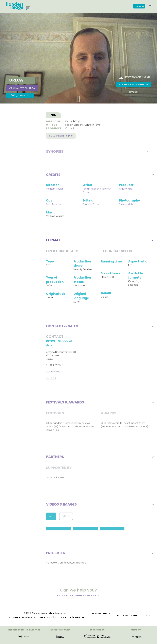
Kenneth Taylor (74, 122)
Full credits (61, 136)
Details (51, 378)
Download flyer (135, 77)
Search (139, 6)
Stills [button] (66, 517)
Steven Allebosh (128, 205)
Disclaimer (13, 617)
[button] (150, 6)
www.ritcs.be (53, 372)
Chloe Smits (72, 129)
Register (79, 617)
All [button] (51, 517)
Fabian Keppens (74, 125)
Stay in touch (101, 613)
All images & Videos (134, 84)
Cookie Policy (43, 617)
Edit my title (63, 617)
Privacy (27, 617)
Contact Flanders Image (77, 596)
